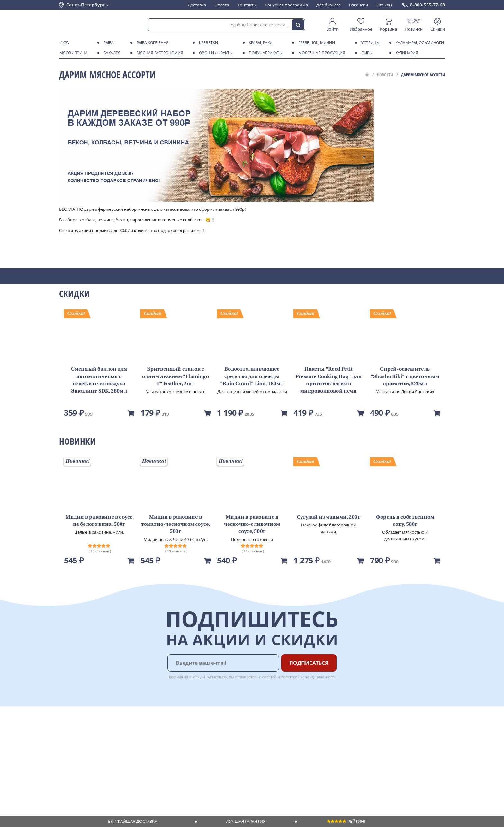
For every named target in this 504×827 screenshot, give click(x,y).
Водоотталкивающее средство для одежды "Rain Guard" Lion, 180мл (252, 377)
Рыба (108, 43)
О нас (65, 736)
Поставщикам (210, 730)
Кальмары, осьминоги (419, 43)
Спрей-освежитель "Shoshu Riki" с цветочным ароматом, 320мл (405, 377)
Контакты (247, 5)
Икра (63, 43)
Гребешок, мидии (315, 43)
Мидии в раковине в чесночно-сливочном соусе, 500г (252, 525)
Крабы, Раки (260, 43)
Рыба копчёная (152, 43)
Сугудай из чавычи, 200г (328, 517)
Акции (65, 761)
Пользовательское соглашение (90, 767)
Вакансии (359, 5)
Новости (385, 75)
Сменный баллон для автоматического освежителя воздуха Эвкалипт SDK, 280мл (99, 380)
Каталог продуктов (78, 730)
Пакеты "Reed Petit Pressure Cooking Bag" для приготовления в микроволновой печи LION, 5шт (328, 384)
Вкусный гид (153, 761)
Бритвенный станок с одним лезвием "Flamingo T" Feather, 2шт (175, 377)
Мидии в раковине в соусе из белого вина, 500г (99, 521)
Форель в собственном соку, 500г (405, 521)
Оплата (222, 5)
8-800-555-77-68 (428, 5)
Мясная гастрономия (159, 53)
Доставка (197, 5)
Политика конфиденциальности (91, 773)
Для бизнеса (328, 5)
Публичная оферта (78, 785)
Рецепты (149, 755)
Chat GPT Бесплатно (341, 734)
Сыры (366, 53)
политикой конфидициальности (309, 677)
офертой (269, 677)
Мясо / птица (72, 53)
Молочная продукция (321, 53)
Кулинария (406, 53)
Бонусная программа (286, 5)
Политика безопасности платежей (93, 779)
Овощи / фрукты (215, 53)
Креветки (207, 43)
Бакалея (111, 53)
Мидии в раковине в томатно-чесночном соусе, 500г (176, 525)
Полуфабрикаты (265, 53)
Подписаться (309, 663)
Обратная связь (75, 748)
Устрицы (369, 43)
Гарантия (149, 748)
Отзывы (384, 5)
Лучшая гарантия (246, 821)
